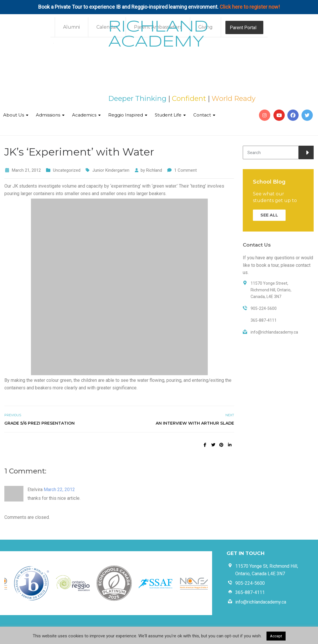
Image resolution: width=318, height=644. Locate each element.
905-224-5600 (250, 583)
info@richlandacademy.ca (261, 602)
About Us (14, 115)
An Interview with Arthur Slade (195, 423)
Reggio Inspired (126, 115)
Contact (202, 115)
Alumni (71, 27)
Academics (84, 115)
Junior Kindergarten (111, 170)
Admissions (48, 115)
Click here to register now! (250, 7)
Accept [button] (276, 636)
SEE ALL (269, 215)
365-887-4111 (250, 592)
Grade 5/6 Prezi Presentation (39, 423)
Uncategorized (67, 170)
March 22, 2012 (59, 490)
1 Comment (185, 170)
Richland (154, 170)
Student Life (168, 115)
